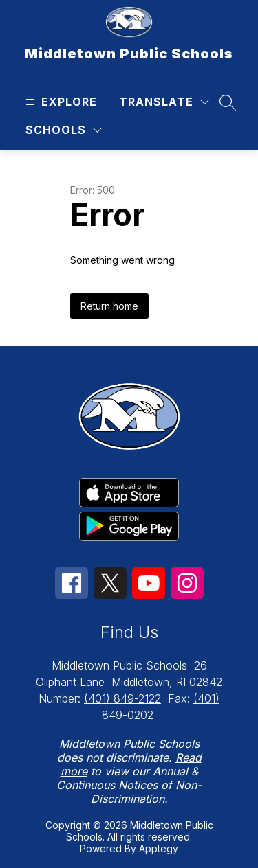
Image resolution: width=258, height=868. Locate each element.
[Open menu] (60, 102)
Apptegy (159, 848)
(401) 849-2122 (122, 698)
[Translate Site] (164, 102)
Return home (109, 306)
